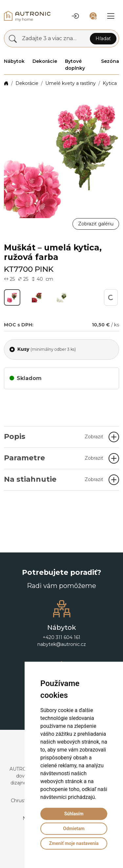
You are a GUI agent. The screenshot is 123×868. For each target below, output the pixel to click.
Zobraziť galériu (96, 224)
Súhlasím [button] (74, 814)
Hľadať (103, 38)
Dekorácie (27, 83)
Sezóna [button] (110, 61)
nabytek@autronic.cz (62, 644)
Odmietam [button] (74, 829)
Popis (54, 436)
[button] (75, 16)
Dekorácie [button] (45, 61)
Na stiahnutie (54, 479)
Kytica (110, 83)
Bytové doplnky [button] (75, 65)
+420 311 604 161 (61, 637)
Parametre (54, 458)
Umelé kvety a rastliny (71, 83)
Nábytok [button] (14, 61)
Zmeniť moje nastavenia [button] (74, 843)
